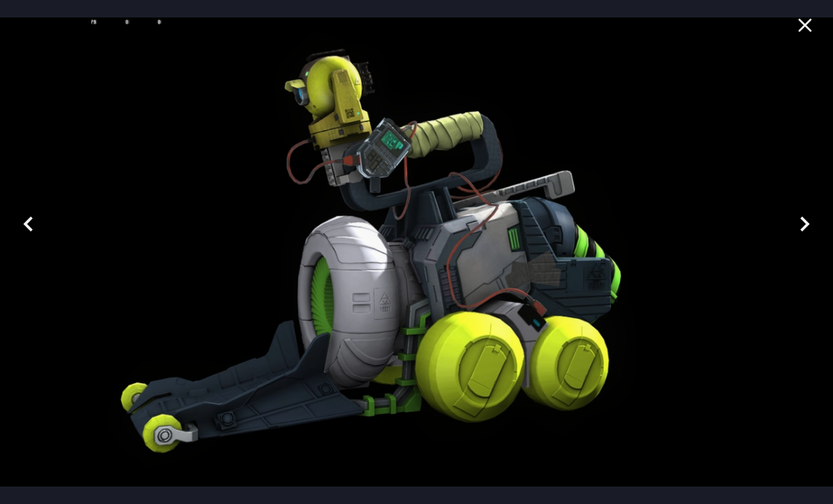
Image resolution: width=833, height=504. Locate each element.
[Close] (808, 25)
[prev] (28, 224)
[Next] (805, 224)
